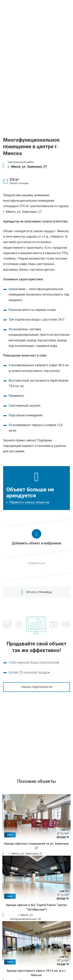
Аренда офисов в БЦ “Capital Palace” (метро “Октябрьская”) (36, 907)
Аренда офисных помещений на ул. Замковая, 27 (36, 846)
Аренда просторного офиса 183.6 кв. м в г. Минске (36, 973)
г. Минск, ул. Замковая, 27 (27, 167)
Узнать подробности (36, 687)
